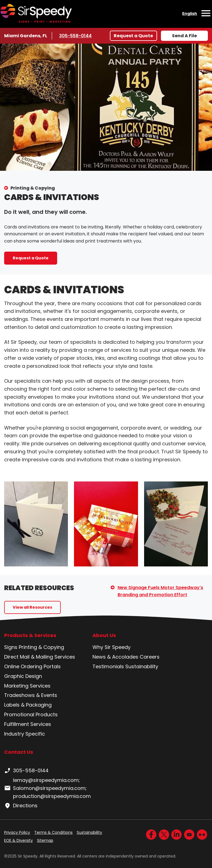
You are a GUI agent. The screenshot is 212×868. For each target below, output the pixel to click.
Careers (150, 657)
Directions (21, 806)
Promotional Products (31, 714)
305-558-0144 (75, 36)
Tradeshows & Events (31, 695)
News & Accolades (115, 657)
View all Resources (32, 607)
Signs (11, 647)
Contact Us (19, 752)
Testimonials (108, 666)
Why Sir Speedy (112, 647)
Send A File (184, 36)
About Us (104, 635)
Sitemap (45, 840)
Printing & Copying (33, 188)
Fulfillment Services (28, 724)
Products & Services (30, 635)
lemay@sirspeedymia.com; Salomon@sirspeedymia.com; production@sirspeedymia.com (47, 788)
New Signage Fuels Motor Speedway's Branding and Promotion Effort (160, 591)
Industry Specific (25, 734)
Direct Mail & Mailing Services (40, 657)
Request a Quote (133, 36)
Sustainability (142, 666)
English (190, 14)
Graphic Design (23, 676)
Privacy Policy (17, 832)
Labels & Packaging (28, 705)
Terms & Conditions (53, 832)
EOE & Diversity (18, 840)
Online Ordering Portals (32, 666)
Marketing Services (27, 686)
